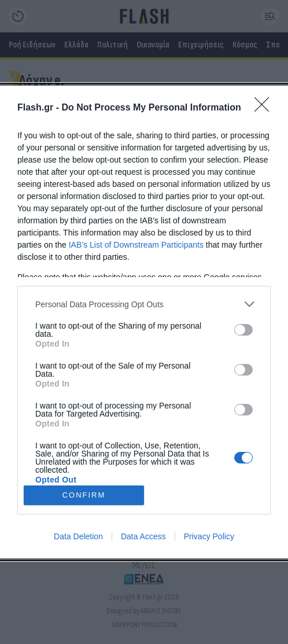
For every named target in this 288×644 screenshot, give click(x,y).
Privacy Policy (209, 536)
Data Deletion (78, 536)
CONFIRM (84, 495)
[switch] (243, 330)
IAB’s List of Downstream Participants (136, 245)
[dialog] (144, 322)
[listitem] (144, 304)
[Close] (265, 108)
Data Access (143, 536)
